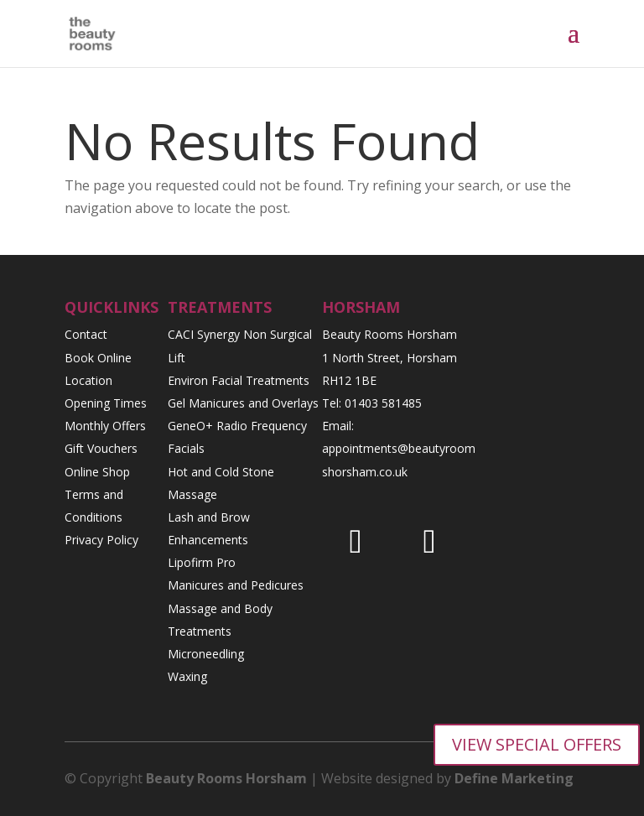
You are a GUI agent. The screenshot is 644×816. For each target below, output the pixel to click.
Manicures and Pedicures (236, 585)
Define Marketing (514, 778)
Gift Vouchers (101, 448)
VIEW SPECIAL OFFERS (537, 744)
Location (88, 380)
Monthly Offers (105, 426)
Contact (86, 334)
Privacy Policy (101, 540)
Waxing (187, 676)
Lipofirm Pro (202, 562)
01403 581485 (383, 403)
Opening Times (106, 403)
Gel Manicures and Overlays (243, 403)
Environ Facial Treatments (239, 380)
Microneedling (206, 654)
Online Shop (97, 472)
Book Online (98, 358)
